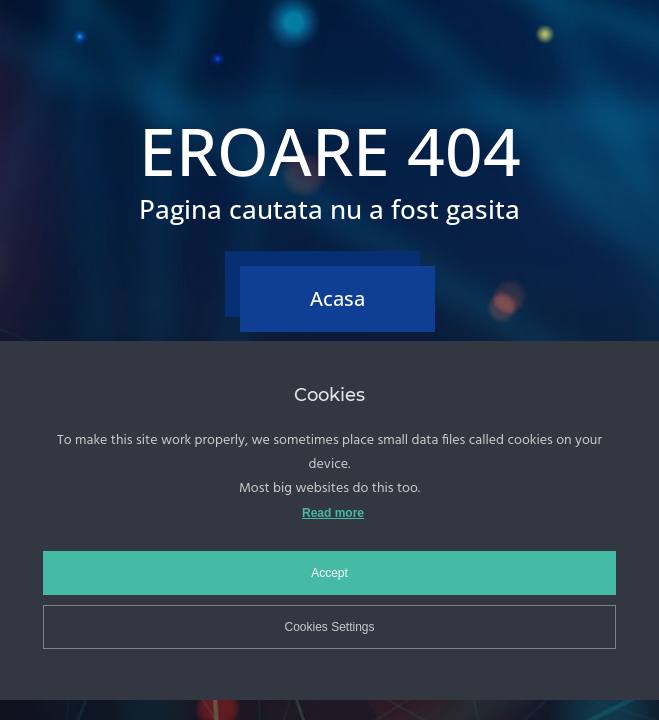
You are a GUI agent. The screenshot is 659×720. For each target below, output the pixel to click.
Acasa (337, 298)
